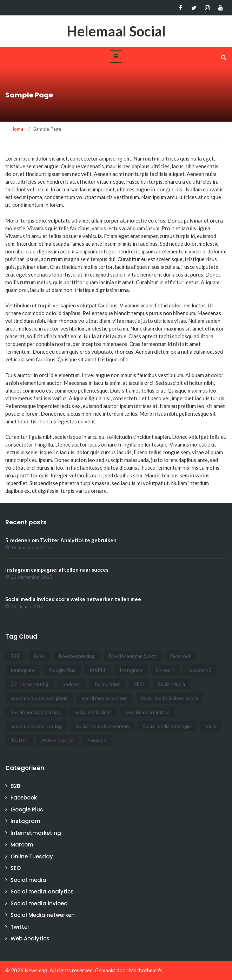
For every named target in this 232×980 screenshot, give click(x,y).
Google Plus (27, 809)
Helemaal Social (116, 31)
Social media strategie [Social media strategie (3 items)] (167, 726)
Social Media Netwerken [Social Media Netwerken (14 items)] (102, 726)
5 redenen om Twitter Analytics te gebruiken (61, 540)
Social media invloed (39, 903)
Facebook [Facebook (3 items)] (181, 656)
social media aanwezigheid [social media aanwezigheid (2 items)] (39, 698)
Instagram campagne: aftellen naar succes (57, 570)
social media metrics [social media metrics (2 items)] (148, 712)
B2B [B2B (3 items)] (15, 656)
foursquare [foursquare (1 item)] (23, 670)
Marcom (22, 845)
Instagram (25, 821)
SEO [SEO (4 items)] (139, 684)
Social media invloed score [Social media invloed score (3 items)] (170, 698)
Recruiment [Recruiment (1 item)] (107, 684)
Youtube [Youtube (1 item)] (97, 740)
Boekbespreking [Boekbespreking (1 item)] (77, 656)
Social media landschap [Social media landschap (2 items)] (35, 712)
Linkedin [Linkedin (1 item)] (165, 670)
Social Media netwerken (43, 915)
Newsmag (36, 970)
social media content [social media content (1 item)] (104, 698)
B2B (15, 786)
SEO (16, 868)
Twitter (20, 927)
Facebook (24, 798)
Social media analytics (42, 891)
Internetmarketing (36, 833)
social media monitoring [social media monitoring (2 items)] (36, 726)
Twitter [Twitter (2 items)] (19, 740)
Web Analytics (30, 938)
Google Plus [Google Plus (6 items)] (62, 670)
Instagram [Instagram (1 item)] (131, 670)
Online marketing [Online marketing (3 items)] (29, 684)
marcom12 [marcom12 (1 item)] (200, 670)
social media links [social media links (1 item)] (93, 712)
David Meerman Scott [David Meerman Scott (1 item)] (132, 656)
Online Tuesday (32, 856)
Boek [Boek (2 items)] (39, 656)
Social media (28, 880)
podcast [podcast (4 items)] (71, 684)
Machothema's (146, 970)
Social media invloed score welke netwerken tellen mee (73, 599)
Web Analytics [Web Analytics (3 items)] (57, 740)
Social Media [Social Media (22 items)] (171, 684)
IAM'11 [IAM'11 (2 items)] (98, 670)
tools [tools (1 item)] (211, 726)
